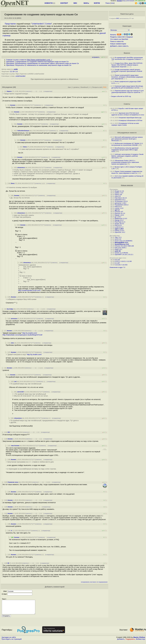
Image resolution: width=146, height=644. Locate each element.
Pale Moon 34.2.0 (121, 198)
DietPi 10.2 (118, 249)
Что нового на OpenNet (119, 39)
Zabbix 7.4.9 (119, 193)
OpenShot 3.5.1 (120, 200)
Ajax (69, 87)
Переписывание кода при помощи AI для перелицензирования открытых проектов (128, 92)
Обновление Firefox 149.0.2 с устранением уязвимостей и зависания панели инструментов (125, 162)
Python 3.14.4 (119, 230)
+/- (90, 87)
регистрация (130, 1)
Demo (25, 147)
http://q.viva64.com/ (30, 333)
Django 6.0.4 (119, 220)
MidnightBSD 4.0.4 (121, 242)
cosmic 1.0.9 (119, 208)
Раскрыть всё (97, 87)
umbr (16, 69)
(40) (14, 87)
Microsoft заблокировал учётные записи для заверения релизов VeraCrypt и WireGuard (127, 139)
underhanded (20, 76)
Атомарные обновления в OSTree (130, 120)
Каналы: (113, 35)
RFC (118, 18)
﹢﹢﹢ (34, 91)
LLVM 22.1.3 (119, 227)
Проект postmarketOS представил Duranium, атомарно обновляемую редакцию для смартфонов (127, 77)
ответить (28, 91)
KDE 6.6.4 (118, 206)
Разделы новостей (117, 37)
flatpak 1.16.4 (119, 215)
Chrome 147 (119, 212)
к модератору (48, 91)
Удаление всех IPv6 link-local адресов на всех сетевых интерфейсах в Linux (128, 114)
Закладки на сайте (9, 640)
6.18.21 (123, 261)
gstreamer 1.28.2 (121, 203)
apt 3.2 (117, 210)
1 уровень (76, 87)
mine (12, 343)
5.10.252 (124, 265)
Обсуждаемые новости (127, 133)
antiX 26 (118, 251)
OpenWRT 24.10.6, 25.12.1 (124, 254)
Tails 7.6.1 (118, 237)
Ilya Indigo (10, 309)
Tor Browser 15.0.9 (121, 201)
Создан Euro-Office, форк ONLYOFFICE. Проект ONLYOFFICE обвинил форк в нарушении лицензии (127, 65)
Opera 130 (118, 195)
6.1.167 (117, 263)
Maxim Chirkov (139, 640)
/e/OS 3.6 (118, 239)
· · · (38, 91)
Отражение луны (13, 482)
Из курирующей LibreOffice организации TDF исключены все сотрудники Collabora (127, 58)
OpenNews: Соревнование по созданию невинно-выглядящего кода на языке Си (37, 62)
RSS (105, 87)
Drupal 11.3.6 (119, 191)
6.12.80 (129, 261)
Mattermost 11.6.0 (121, 218)
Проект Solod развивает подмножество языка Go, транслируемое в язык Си (127, 172)
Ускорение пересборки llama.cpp (130, 118)
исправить (96, 57)
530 (9, 432)
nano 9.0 (118, 196)
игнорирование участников (88, 582)
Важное (127, 53)
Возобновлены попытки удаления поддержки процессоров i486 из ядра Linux (125, 150)
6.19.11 (117, 261)
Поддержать (130, 642)
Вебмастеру (141, 642)
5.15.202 (118, 265)
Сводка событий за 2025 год (121, 96)
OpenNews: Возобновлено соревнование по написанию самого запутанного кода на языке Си (42, 63)
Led (15, 381)
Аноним (13, 105)
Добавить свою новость (119, 46)
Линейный (84, 87)
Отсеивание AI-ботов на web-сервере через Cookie (125, 124)
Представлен (10, 24)
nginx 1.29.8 (119, 229)
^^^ (33, 105)
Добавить (121, 642)
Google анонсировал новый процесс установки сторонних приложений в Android (127, 70)
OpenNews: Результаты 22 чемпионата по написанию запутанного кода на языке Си (39, 65)
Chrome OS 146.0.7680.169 (124, 246)
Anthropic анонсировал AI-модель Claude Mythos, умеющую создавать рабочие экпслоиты (128, 156)
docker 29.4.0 (119, 224)
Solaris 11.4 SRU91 (121, 253)
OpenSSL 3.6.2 (120, 232)
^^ (31, 105)
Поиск (108, 3)
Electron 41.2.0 (120, 213)
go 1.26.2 (118, 217)
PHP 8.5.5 (118, 225)
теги (112, 3)
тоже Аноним (15, 446)
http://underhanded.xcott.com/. (30, 290)
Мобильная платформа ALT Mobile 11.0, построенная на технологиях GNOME (127, 144)
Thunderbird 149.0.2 (122, 205)
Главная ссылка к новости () (29, 60)
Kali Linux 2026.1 (121, 248)
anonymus (14, 319)
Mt (8, 563)
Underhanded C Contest (42, 24)
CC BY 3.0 (14, 72)
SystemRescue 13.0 (122, 244)
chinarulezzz (21, 167)
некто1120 (20, 392)
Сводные (129, 37)
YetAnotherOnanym (23, 131)
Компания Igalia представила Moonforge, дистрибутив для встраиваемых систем (127, 87)
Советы (127, 104)
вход (124, 1)
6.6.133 (117, 260)
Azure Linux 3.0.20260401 (124, 241)
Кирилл (9, 91)
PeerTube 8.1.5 (120, 222)
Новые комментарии (118, 44)
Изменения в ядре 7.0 (117, 267)
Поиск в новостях (117, 41)
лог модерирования (102, 582)
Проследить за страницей (12, 642)
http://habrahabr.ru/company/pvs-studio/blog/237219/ (22, 335)
